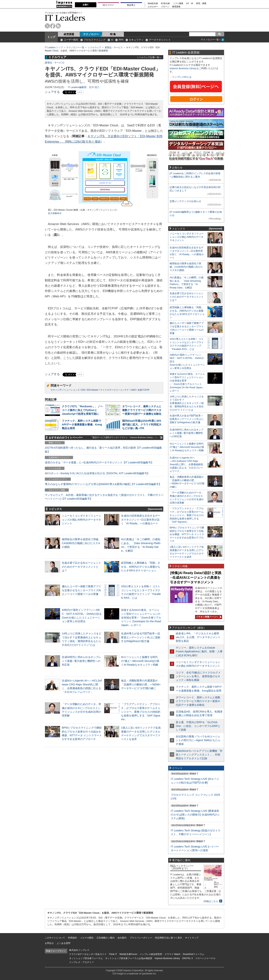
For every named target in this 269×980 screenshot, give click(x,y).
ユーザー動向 (71, 40)
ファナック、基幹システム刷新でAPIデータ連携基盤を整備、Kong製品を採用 (82, 424)
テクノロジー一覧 (75, 47)
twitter (47, 26)
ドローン (165, 7)
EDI (83, 390)
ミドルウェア (95, 47)
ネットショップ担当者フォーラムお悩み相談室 (129, 958)
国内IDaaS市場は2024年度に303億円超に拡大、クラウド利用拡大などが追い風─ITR (142, 424)
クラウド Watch (173, 954)
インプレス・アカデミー (81, 962)
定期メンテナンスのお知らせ (185, 201)
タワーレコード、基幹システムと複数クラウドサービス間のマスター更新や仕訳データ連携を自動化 (142, 410)
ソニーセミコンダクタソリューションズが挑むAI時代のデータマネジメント (81, 519)
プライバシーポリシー (141, 938)
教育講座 (176, 7)
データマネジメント (160, 40)
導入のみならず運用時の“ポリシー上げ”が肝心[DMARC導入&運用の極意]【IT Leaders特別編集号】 (103, 484)
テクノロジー (91, 34)
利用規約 (72, 938)
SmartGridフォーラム (193, 954)
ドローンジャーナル (205, 958)
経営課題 (69, 34)
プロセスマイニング (95, 40)
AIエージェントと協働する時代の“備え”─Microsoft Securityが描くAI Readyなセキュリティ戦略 (140, 661)
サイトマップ (192, 938)
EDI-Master (93, 390)
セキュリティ (136, 40)
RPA (121, 40)
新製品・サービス (114, 47)
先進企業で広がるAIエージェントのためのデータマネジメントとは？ (81, 567)
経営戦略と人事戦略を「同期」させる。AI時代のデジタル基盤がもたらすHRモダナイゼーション (141, 567)
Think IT (113, 954)
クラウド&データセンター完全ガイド (88, 954)
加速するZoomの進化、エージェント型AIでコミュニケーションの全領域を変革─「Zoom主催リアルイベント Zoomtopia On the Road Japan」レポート (141, 617)
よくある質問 (64, 943)
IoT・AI (190, 3)
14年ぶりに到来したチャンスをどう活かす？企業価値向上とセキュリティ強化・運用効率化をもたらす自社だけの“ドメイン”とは (187, 403)
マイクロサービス (109, 390)
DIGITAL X (188, 958)
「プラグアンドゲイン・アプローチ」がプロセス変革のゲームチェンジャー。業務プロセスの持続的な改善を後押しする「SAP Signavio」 (141, 712)
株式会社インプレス (79, 950)
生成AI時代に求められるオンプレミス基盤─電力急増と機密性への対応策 (81, 661)
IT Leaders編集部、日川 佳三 (84, 87)
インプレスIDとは (182, 77)
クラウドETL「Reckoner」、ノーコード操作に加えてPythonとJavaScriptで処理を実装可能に (82, 410)
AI (112, 40)
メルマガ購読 (87, 938)
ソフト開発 (178, 3)
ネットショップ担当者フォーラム (86, 958)
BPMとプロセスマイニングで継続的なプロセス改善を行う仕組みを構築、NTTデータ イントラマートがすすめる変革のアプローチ (187, 534)
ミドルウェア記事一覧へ (149, 57)
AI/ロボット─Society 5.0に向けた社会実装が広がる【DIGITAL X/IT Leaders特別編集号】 (97, 473)
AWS (133, 390)
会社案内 (122, 938)
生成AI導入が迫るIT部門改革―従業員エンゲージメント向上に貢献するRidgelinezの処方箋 (141, 637)
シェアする (52, 92)
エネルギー (153, 7)
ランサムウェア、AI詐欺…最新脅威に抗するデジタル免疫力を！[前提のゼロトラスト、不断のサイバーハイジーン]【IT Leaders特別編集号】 (104, 497)
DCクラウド (108, 5)
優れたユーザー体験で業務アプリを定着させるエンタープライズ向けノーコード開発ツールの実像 (81, 590)
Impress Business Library (183, 68)
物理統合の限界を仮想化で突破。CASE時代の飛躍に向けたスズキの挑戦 (81, 543)
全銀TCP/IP (144, 390)
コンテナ (124, 390)
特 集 (113, 34)
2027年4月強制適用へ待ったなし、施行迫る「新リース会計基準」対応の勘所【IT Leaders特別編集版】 (103, 450)
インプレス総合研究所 (151, 954)
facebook (53, 26)
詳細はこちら (211, 901)
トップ (51, 37)
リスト (80, 92)
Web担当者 (153, 3)
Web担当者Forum (128, 954)
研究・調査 (201, 3)
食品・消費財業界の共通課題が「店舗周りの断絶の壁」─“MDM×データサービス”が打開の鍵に (141, 684)
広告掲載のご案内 (106, 938)
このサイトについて (55, 938)
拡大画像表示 (55, 213)
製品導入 (131, 5)
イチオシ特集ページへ (208, 617)
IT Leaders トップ (54, 47)
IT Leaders (65, 18)
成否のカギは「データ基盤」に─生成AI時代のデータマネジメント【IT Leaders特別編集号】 (99, 462)
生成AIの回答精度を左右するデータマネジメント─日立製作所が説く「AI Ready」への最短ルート (141, 519)
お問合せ (49, 943)
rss (58, 26)
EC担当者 (166, 3)
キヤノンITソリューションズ (65, 390)
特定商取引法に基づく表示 (168, 938)
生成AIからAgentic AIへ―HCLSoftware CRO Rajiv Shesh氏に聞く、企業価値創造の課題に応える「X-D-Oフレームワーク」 (186, 464)
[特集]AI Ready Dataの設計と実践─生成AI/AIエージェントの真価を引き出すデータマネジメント (196, 577)
